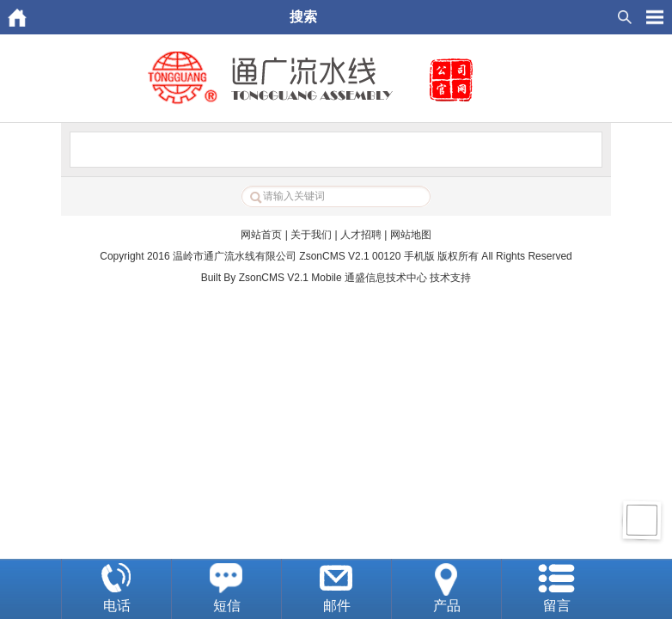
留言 (557, 606)
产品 (447, 606)
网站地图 (411, 235)
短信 (227, 606)
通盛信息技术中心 (386, 278)
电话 (117, 606)
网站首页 (261, 235)
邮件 (337, 606)
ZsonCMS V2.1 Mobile (290, 278)
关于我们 (311, 235)
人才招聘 (361, 235)
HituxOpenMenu (655, 17)
